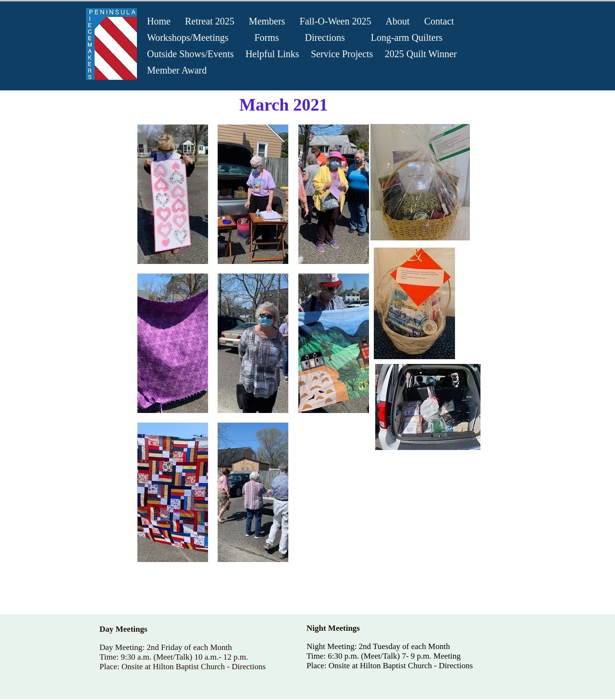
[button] (173, 194)
